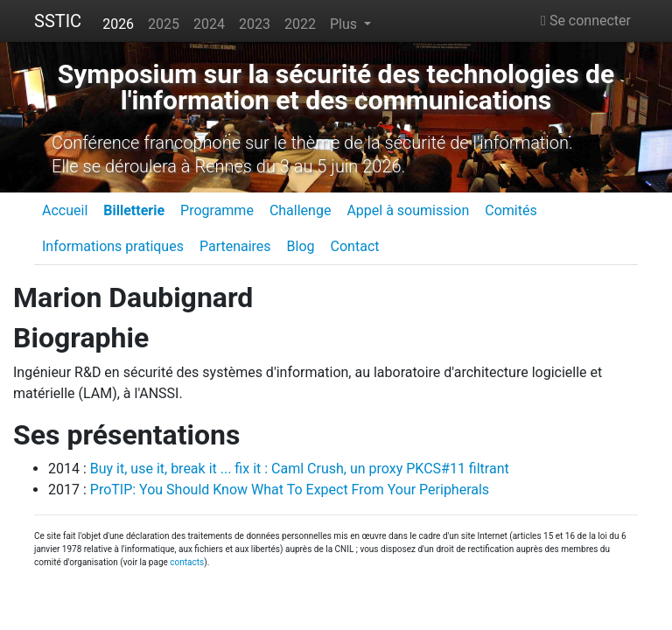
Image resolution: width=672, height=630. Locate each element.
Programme (217, 210)
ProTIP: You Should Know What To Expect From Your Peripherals (290, 490)
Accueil (65, 210)
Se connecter (586, 21)
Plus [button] (345, 24)
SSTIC (58, 21)
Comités (511, 210)
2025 (164, 24)
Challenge (301, 210)
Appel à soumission (408, 210)
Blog (301, 246)
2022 (300, 24)
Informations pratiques (113, 246)
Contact (355, 246)
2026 (118, 24)
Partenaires (235, 246)
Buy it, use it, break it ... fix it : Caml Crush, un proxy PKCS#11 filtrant (300, 469)
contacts (187, 562)
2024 (209, 24)
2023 (255, 24)
